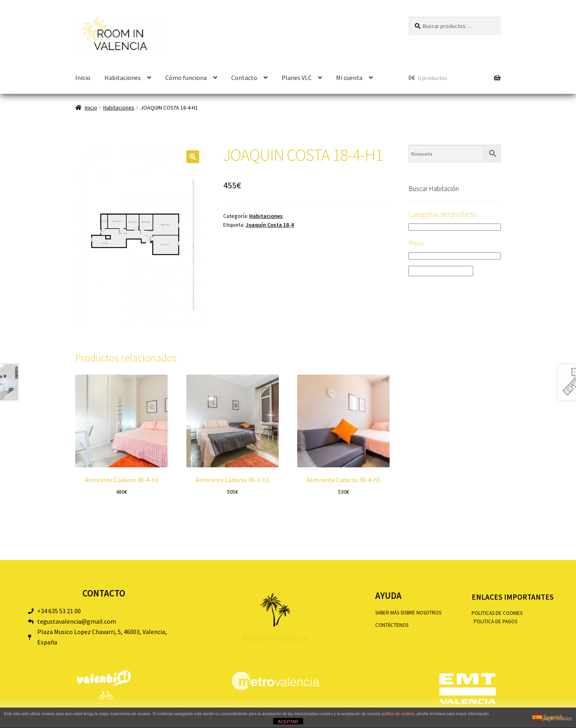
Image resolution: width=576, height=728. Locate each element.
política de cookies (398, 714)
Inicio (83, 78)
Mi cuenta (349, 78)
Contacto (244, 78)
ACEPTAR (288, 722)
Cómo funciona (186, 78)
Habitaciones (123, 78)
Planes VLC (297, 78)
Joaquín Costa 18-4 (270, 225)
